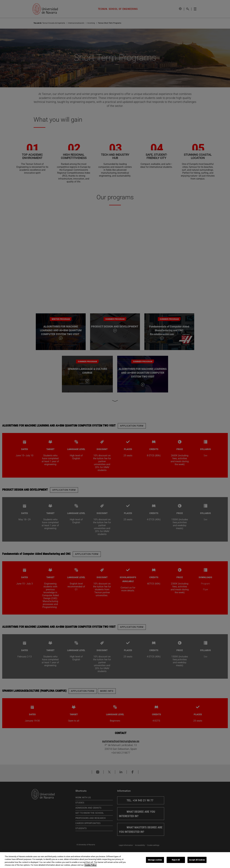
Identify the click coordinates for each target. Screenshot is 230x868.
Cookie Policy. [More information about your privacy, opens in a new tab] (91, 865)
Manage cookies (155, 860)
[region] (115, 860)
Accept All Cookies (197, 860)
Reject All (176, 860)
